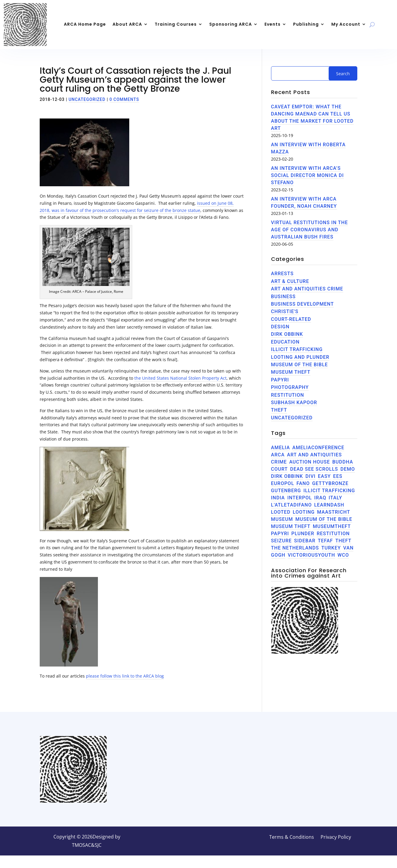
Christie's (285, 311)
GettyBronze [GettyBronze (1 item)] (330, 483)
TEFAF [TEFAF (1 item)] (326, 541)
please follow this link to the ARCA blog (125, 676)
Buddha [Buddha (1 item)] (343, 462)
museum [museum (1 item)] (282, 519)
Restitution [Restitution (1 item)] (333, 534)
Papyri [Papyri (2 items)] (280, 534)
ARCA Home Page (85, 24)
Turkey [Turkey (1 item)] (331, 548)
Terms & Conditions (292, 838)
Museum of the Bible (300, 365)
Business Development (303, 304)
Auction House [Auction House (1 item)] (310, 462)
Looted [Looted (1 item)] (281, 512)
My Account (346, 24)
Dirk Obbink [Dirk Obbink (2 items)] (287, 476)
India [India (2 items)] (278, 498)
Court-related (291, 319)
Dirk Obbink (287, 334)
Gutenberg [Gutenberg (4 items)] (286, 491)
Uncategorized (87, 99)
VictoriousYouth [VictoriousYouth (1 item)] (311, 555)
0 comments (124, 99)
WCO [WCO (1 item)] (343, 555)
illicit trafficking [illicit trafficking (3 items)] (329, 491)
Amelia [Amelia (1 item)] (281, 448)
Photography (290, 387)
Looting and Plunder (300, 357)
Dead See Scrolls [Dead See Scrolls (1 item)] (314, 469)
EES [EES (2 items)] (338, 476)
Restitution (288, 395)
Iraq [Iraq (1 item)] (320, 498)
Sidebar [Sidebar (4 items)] (305, 541)
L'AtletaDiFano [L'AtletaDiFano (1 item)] (291, 505)
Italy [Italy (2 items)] (335, 498)
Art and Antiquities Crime (307, 289)
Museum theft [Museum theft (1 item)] (291, 526)
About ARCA (127, 24)
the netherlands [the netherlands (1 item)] (295, 548)
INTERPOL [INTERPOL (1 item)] (299, 498)
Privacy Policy (336, 838)
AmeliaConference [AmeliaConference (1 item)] (318, 448)
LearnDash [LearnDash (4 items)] (329, 505)
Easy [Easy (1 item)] (324, 476)
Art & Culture (290, 281)
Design (280, 327)
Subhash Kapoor (294, 403)
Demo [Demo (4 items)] (348, 469)
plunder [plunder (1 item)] (303, 534)
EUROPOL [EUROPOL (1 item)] (283, 483)
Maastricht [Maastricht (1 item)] (334, 512)
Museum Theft (291, 372)
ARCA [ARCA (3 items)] (278, 455)
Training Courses (176, 24)
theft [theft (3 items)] (343, 541)
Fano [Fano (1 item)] (303, 483)
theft (279, 410)
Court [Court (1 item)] (279, 469)
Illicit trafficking (297, 349)
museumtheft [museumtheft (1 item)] (332, 526)
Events (273, 24)
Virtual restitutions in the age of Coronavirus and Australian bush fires (310, 230)
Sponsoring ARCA (231, 24)
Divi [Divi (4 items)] (310, 476)
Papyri (280, 380)
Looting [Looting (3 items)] (304, 512)
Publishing (306, 24)
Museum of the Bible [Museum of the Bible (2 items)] (324, 519)
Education (285, 342)
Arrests (282, 274)
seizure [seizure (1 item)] (281, 541)
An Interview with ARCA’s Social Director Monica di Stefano (307, 175)
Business (283, 297)
